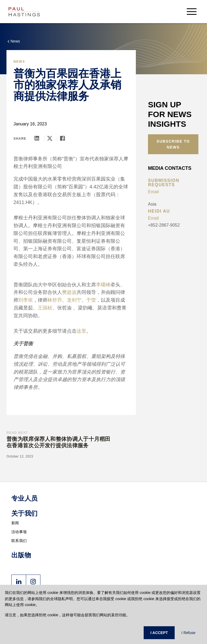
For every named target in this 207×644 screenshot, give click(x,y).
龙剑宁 (74, 300)
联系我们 (19, 541)
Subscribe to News (173, 144)
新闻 (15, 523)
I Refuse (188, 633)
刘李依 (26, 300)
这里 (81, 331)
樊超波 (69, 292)
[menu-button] (192, 11)
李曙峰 (103, 285)
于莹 (91, 300)
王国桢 (45, 308)
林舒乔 (55, 300)
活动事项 (19, 532)
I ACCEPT (159, 633)
